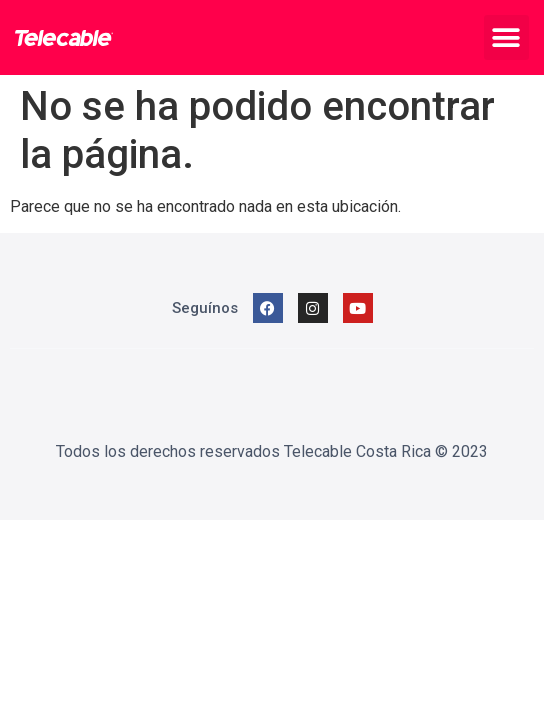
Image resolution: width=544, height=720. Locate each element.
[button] (506, 37)
